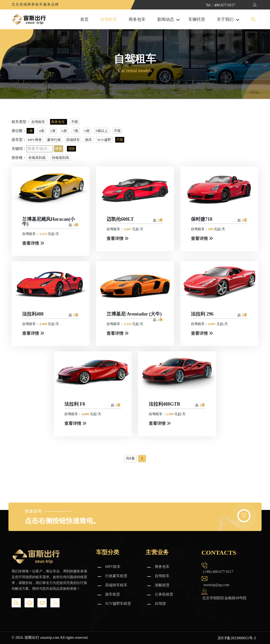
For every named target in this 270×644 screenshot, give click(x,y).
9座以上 (102, 131)
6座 (64, 131)
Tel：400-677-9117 (220, 5)
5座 (53, 131)
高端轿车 (73, 140)
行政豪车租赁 (116, 576)
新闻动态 (166, 19)
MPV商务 (35, 140)
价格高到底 (37, 158)
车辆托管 (197, 19)
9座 (87, 131)
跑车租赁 (113, 594)
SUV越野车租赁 (118, 604)
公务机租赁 (164, 594)
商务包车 (137, 19)
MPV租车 (113, 567)
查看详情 (33, 243)
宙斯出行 (32, 638)
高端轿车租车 (116, 585)
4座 (42, 131)
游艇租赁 (162, 585)
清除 (71, 149)
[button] (253, 19)
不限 (75, 122)
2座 (30, 131)
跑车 (89, 140)
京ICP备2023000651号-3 (237, 638)
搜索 (59, 148)
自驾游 (160, 604)
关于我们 (225, 19)
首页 (84, 19)
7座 (76, 131)
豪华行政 (54, 140)
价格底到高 (61, 158)
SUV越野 (104, 140)
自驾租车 (109, 19)
